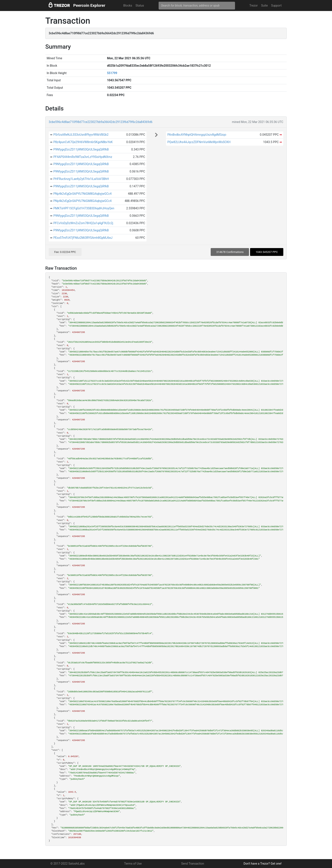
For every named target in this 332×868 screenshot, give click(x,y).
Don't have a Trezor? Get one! (263, 864)
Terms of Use (133, 864)
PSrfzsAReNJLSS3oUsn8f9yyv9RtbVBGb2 (81, 135)
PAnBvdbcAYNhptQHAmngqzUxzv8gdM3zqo (197, 135)
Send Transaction (193, 864)
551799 (112, 73)
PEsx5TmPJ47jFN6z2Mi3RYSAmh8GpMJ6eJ (83, 238)
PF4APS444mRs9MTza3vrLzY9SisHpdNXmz (83, 157)
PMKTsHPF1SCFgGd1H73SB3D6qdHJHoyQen (84, 208)
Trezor (254, 6)
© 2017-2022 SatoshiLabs (68, 864)
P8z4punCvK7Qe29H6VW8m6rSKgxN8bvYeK (83, 142)
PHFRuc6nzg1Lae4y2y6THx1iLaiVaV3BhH (81, 179)
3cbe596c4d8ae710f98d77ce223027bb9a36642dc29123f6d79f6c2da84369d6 (101, 122)
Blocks (128, 6)
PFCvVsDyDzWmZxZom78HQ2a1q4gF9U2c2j (83, 223)
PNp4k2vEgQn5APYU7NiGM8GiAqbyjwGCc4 (82, 194)
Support (276, 6)
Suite (264, 6)
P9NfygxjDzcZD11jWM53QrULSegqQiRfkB (81, 149)
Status (140, 6)
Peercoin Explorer (89, 5)
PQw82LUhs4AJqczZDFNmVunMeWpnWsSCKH (199, 142)
